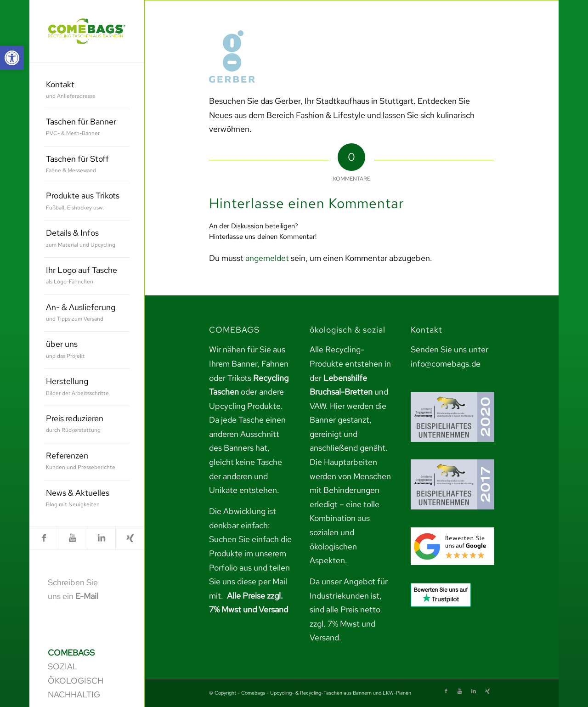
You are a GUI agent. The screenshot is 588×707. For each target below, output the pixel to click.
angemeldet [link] (267, 258)
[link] (12, 58)
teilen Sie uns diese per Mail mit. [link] (249, 582)
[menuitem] (87, 91)
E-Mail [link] (87, 596)
